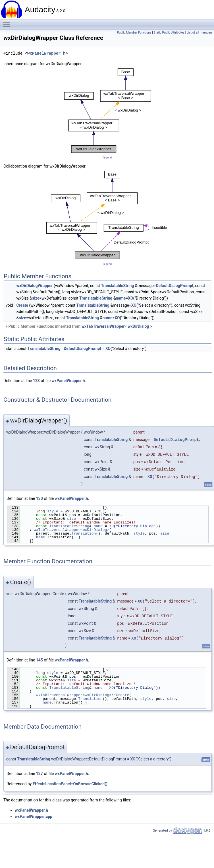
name (121, 298)
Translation (84, 533)
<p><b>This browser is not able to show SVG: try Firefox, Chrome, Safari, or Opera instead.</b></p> (108, 111)
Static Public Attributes (169, 33)
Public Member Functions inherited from (78, 326)
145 (40, 660)
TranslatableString (117, 286)
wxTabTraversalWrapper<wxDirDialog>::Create (83, 695)
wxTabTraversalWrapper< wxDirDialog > (117, 326)
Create (22, 305)
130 (40, 498)
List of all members (200, 33)
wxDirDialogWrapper (34, 286)
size (36, 298)
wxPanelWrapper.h (46, 53)
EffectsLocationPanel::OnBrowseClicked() (70, 784)
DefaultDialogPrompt (174, 286)
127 (40, 774)
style (53, 511)
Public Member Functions (134, 33)
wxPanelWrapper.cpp (34, 817)
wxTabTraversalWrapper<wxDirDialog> (71, 530)
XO (130, 298)
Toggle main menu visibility (8, 22)
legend (108, 157)
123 (36, 381)
